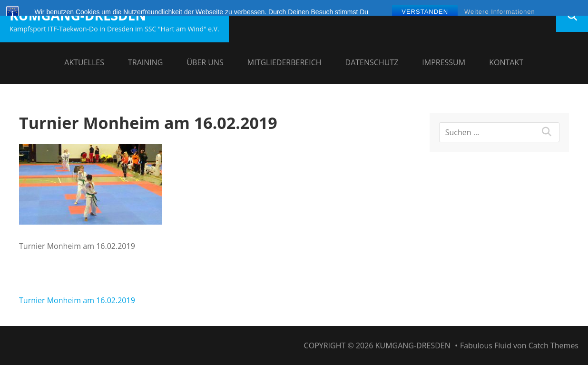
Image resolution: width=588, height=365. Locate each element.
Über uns (205, 62)
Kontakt (506, 62)
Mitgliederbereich (284, 62)
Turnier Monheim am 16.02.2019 (77, 300)
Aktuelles (84, 62)
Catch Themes (554, 345)
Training (145, 62)
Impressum (444, 62)
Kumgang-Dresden (78, 15)
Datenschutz (372, 62)
